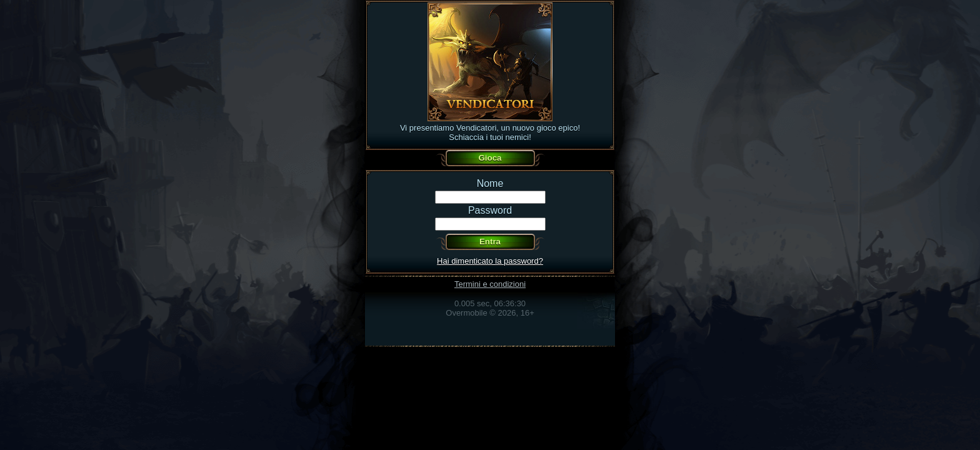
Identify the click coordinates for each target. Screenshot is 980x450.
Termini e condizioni (490, 284)
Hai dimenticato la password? (490, 261)
